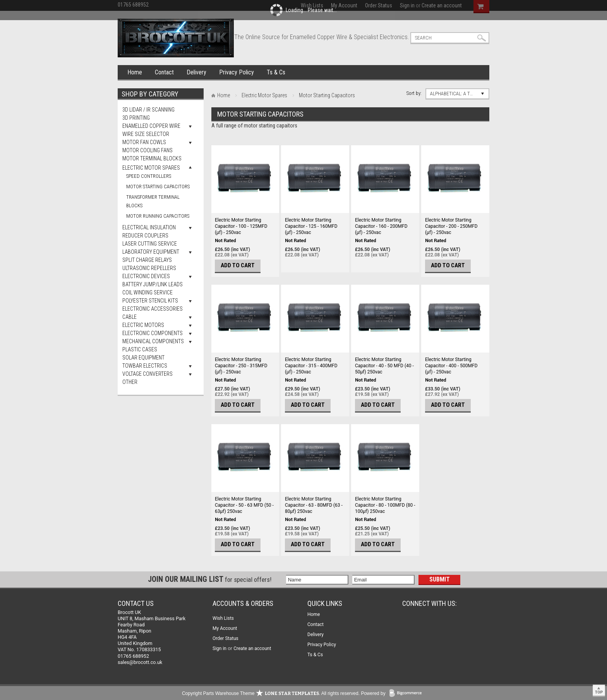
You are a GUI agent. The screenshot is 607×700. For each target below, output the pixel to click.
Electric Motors (143, 325)
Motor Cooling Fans (147, 150)
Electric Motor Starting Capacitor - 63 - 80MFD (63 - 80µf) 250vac (314, 505)
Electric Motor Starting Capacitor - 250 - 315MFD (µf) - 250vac (241, 366)
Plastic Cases (140, 349)
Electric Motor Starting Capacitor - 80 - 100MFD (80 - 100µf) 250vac (385, 505)
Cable (129, 317)
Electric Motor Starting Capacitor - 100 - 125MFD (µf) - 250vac (241, 226)
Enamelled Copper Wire (151, 126)
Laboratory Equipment (151, 252)
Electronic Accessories (153, 309)
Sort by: (414, 93)
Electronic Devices (146, 276)
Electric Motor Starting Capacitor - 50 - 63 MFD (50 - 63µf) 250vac (244, 505)
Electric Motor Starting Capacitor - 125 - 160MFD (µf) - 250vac (311, 226)
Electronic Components (153, 333)
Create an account (252, 648)
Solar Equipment (143, 358)
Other (130, 382)
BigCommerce (407, 694)
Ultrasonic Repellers (149, 268)
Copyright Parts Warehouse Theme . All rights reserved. (271, 693)
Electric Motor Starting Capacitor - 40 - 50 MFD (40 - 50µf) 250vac (384, 366)
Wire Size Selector (146, 134)
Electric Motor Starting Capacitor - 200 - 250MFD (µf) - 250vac (451, 226)
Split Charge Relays (147, 260)
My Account (225, 628)
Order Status (225, 638)
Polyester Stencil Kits (150, 301)
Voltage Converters (147, 374)
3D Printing (136, 118)
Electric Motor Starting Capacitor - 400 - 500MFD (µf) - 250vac (451, 366)
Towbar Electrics (145, 366)
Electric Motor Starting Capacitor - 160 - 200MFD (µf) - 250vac (381, 226)
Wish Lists (223, 618)
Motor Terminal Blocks (152, 158)
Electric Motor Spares (151, 168)
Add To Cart (238, 265)
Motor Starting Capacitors (158, 187)
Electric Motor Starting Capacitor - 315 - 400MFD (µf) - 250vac (311, 366)
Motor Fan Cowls (144, 142)
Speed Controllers (149, 176)
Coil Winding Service (147, 292)
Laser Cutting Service (150, 244)
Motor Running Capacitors (158, 216)
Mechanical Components (153, 341)
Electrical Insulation (149, 227)
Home (135, 72)
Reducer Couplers (145, 236)
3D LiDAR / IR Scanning (148, 110)
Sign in (219, 648)
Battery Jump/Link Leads (153, 284)
